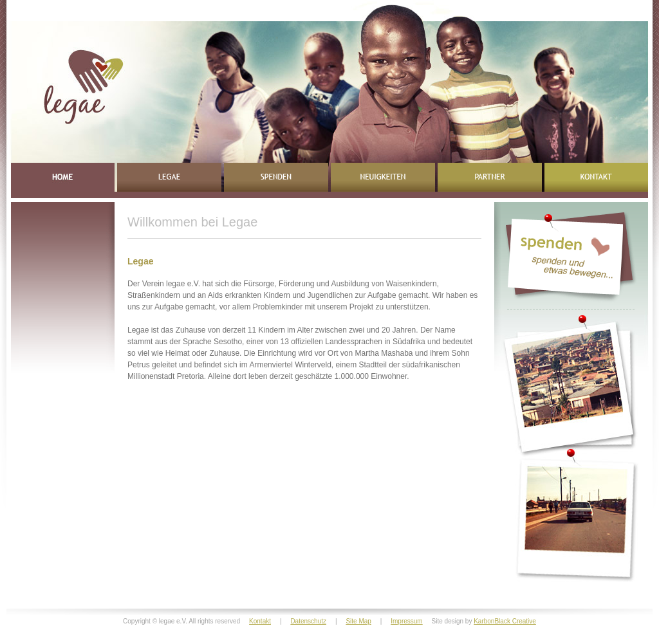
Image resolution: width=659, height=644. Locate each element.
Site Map (358, 621)
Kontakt (260, 621)
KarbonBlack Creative (505, 621)
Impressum (406, 621)
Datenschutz (308, 621)
